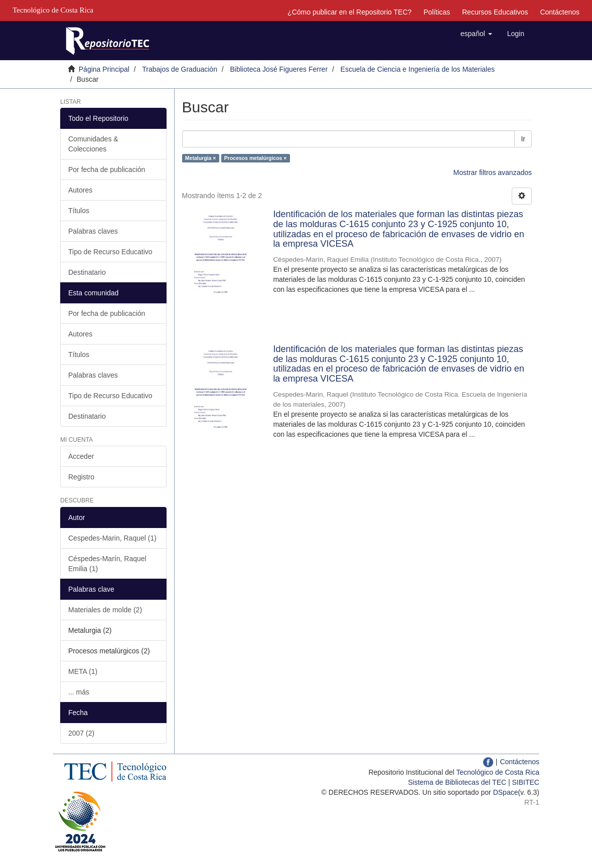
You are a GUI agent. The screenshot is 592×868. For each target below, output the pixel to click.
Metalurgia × (201, 158)
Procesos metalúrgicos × (256, 158)
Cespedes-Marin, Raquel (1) (112, 538)
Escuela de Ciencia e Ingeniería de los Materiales (418, 69)
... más (79, 692)
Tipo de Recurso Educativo (110, 252)
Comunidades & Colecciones (93, 144)
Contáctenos (560, 12)
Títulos (79, 211)
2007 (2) (81, 733)
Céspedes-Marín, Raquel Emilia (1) (107, 564)
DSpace (506, 792)
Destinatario (87, 272)
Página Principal (104, 69)
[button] (476, 34)
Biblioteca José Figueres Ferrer (279, 69)
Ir (523, 139)
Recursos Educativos (495, 12)
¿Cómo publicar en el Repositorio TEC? (349, 12)
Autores (80, 190)
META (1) (83, 671)
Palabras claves (93, 231)
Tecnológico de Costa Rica (498, 772)
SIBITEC (526, 782)
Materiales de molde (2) (105, 610)
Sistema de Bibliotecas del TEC (457, 782)
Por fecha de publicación (107, 169)
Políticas (437, 12)
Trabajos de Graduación (180, 69)
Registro (81, 477)
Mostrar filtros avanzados (493, 172)
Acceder (81, 456)
